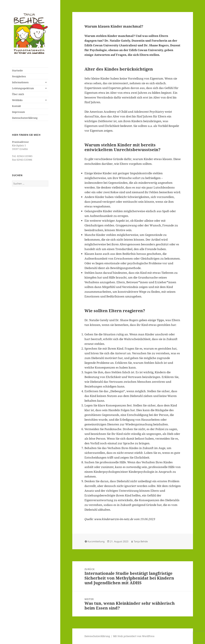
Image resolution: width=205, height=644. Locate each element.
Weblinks (17, 100)
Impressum (18, 112)
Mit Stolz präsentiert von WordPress (134, 636)
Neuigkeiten (19, 76)
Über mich (18, 94)
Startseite (17, 70)
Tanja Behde (141, 541)
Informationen (20, 82)
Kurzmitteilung (96, 541)
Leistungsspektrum (23, 88)
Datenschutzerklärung (25, 118)
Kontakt (17, 106)
